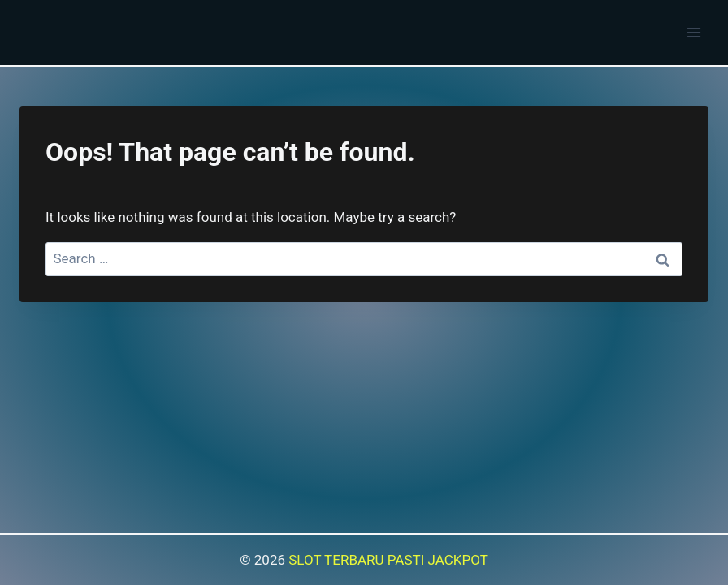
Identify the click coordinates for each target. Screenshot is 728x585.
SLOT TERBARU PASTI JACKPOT (388, 560)
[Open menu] (693, 32)
